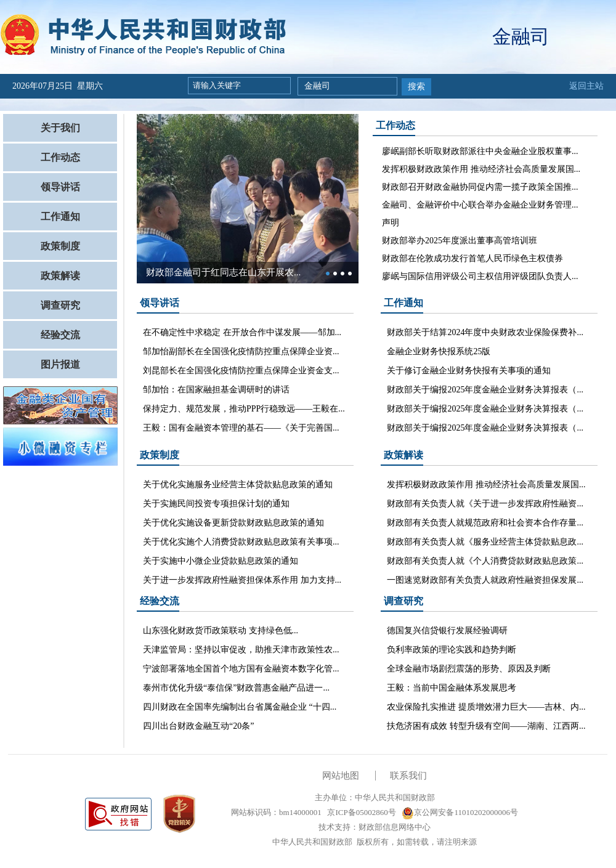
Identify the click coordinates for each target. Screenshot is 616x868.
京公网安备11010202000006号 (460, 812)
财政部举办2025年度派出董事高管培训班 (460, 241)
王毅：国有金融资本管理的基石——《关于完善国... (241, 428)
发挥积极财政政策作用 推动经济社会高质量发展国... (481, 169)
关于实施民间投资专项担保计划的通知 (216, 504)
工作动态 (60, 157)
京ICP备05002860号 (360, 812)
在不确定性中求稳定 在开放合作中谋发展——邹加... (242, 332)
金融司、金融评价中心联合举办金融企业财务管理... (480, 205)
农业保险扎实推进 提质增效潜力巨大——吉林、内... (486, 707)
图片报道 (60, 364)
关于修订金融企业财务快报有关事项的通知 (469, 371)
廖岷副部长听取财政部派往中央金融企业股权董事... (480, 151)
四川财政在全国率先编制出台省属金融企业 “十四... (240, 707)
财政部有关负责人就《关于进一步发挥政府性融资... (485, 504)
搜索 (416, 87)
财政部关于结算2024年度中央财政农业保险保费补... (485, 332)
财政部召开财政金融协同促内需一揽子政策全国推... (480, 187)
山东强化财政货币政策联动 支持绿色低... (221, 631)
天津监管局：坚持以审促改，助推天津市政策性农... (241, 650)
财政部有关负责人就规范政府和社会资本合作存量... (485, 523)
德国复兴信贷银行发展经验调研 (447, 631)
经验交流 (60, 335)
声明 (391, 223)
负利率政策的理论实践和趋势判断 (452, 650)
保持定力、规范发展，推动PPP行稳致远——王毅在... (244, 409)
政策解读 (60, 276)
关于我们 (60, 128)
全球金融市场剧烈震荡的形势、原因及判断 (469, 669)
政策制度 (60, 246)
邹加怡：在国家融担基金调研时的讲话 (216, 390)
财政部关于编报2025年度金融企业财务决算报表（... (485, 390)
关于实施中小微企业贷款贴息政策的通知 (221, 561)
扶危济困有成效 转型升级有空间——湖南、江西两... (486, 726)
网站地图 (341, 776)
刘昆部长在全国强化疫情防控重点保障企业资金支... (241, 371)
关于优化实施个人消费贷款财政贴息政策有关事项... (241, 542)
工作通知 (60, 217)
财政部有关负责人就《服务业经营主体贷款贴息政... (485, 542)
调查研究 (60, 305)
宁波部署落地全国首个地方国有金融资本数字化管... (241, 669)
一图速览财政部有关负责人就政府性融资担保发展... (485, 580)
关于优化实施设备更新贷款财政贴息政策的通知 (233, 523)
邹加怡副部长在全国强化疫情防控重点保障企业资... (241, 351)
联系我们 (408, 776)
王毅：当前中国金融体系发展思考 (452, 688)
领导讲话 (60, 187)
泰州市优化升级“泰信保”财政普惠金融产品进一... (236, 688)
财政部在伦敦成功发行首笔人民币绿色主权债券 (472, 258)
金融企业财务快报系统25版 (439, 351)
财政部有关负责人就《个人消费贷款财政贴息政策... (485, 561)
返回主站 (586, 86)
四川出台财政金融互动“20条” (198, 726)
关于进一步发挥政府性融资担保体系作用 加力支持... (242, 580)
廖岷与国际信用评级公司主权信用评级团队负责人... (480, 276)
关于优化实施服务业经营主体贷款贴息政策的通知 (238, 485)
